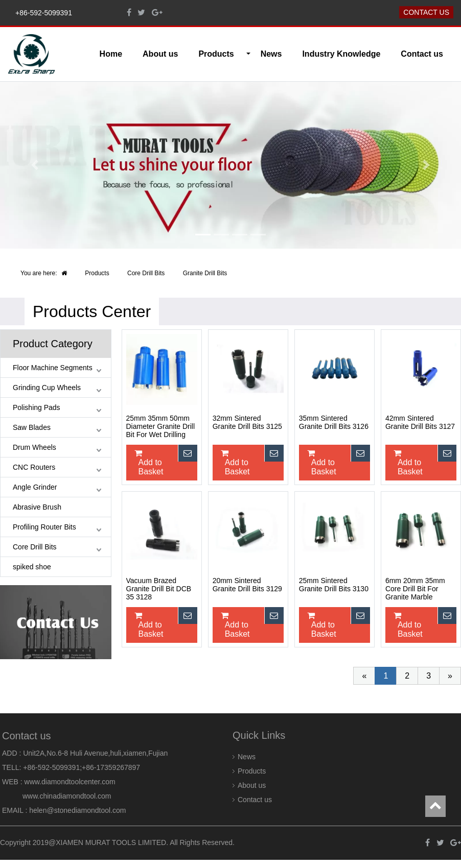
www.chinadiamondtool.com (67, 796)
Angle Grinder (35, 487)
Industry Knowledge (341, 54)
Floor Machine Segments (53, 368)
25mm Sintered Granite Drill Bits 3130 (334, 585)
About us (160, 54)
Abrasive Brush (37, 507)
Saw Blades (32, 427)
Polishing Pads (37, 407)
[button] (34, 165)
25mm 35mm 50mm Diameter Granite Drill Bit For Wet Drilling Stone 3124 (161, 427)
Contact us (426, 12)
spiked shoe (32, 567)
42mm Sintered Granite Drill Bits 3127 (420, 422)
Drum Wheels (34, 447)
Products (97, 273)
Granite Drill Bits (205, 273)
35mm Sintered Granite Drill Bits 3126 (334, 422)
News (271, 54)
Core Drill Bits (146, 273)
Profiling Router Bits (44, 527)
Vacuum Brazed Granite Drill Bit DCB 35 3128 (159, 589)
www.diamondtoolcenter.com (70, 782)
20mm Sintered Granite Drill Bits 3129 (247, 585)
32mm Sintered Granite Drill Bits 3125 (247, 422)
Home (111, 54)
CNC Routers (34, 467)
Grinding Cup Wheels (47, 388)
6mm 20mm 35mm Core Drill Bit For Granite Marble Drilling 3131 (415, 589)
